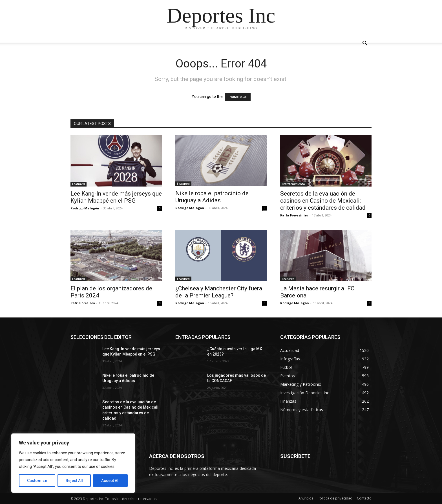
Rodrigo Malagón (85, 208)
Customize (37, 481)
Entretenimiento (293, 184)
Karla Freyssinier (294, 215)
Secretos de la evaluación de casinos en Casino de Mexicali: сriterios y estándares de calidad (323, 201)
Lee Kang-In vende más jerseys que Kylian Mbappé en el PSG (116, 197)
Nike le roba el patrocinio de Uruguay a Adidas (212, 197)
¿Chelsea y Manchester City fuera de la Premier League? (219, 292)
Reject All (74, 481)
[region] (73, 463)
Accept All (110, 481)
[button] (365, 44)
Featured (79, 184)
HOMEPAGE (238, 97)
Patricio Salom (83, 303)
